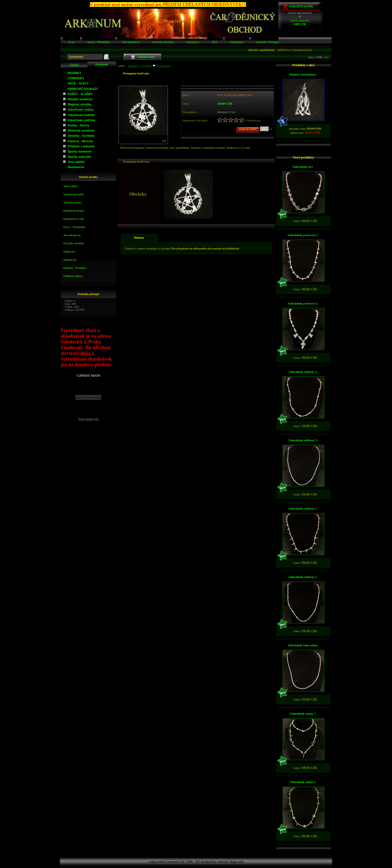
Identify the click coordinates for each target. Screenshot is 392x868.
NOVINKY (75, 73)
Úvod (71, 42)
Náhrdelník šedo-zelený (303, 645)
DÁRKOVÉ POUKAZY (83, 89)
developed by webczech (215, 862)
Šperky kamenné (80, 151)
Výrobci (74, 64)
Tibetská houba (72, 202)
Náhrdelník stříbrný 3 (303, 440)
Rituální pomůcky (80, 99)
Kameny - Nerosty (81, 141)
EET (215, 42)
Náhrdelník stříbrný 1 (303, 577)
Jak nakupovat (131, 42)
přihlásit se (284, 50)
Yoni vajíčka (76, 162)
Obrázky (128, 157)
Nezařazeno (76, 167)
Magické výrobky (80, 104)
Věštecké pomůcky (81, 130)
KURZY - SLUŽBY (80, 94)
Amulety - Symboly (81, 136)
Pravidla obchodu (163, 42)
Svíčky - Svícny (79, 125)
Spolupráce (237, 42)
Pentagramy (164, 66)
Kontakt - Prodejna (268, 42)
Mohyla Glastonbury (303, 74)
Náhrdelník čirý (303, 167)
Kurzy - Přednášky (99, 42)
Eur (327, 57)
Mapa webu (237, 862)
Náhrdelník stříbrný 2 (303, 508)
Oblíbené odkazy (73, 276)
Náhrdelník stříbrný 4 (303, 372)
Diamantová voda (74, 219)
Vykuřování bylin (73, 194)
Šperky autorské (79, 157)
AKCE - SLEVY (78, 83)
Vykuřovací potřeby (82, 120)
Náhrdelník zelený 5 (303, 714)
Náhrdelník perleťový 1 (303, 303)
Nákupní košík (301, 6)
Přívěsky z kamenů (81, 146)
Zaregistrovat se (303, 50)
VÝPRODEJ (76, 78)
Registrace (193, 42)
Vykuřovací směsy (81, 109)
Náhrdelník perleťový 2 (303, 235)
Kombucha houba (74, 211)
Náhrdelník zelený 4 (303, 782)
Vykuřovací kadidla (81, 115)
